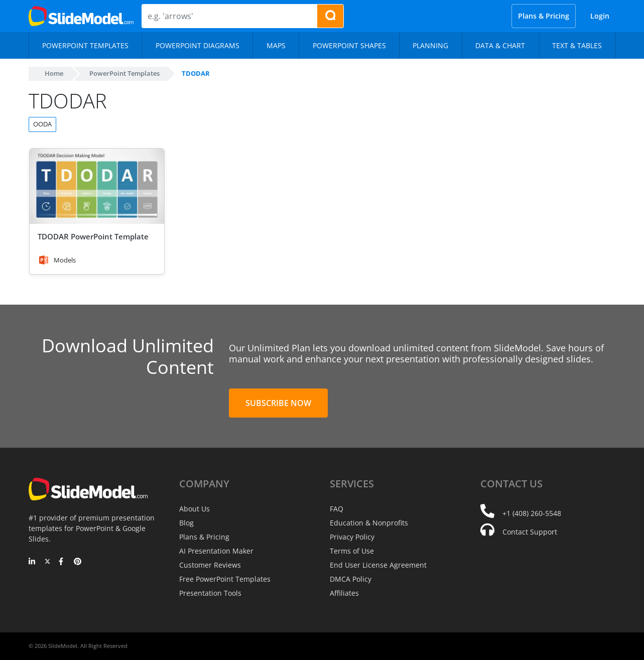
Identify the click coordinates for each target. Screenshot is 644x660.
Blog (186, 523)
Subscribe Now (278, 403)
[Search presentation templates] (330, 16)
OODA (42, 124)
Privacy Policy (352, 537)
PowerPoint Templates (124, 73)
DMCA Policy (351, 579)
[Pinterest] (78, 562)
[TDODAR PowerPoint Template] (97, 186)
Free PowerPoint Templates (225, 579)
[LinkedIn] (32, 562)
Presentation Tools (210, 593)
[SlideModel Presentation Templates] (81, 16)
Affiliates (344, 593)
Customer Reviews (210, 565)
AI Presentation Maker (216, 551)
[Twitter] (47, 562)
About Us (195, 509)
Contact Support (530, 532)
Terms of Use (352, 551)
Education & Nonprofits (369, 523)
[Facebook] (62, 562)
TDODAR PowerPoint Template (93, 236)
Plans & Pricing (544, 16)
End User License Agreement (378, 565)
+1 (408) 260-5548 (532, 513)
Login (600, 16)
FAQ (337, 509)
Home (54, 73)
